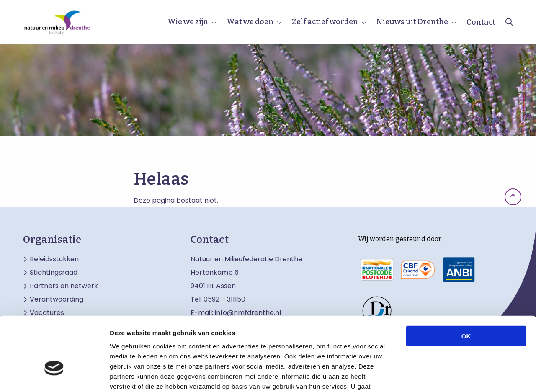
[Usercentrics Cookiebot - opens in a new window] (54, 376)
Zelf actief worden (325, 22)
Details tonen (452, 375)
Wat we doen (250, 22)
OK (466, 281)
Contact (481, 22)
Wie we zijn (188, 22)
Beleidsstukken (54, 259)
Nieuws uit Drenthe (412, 22)
